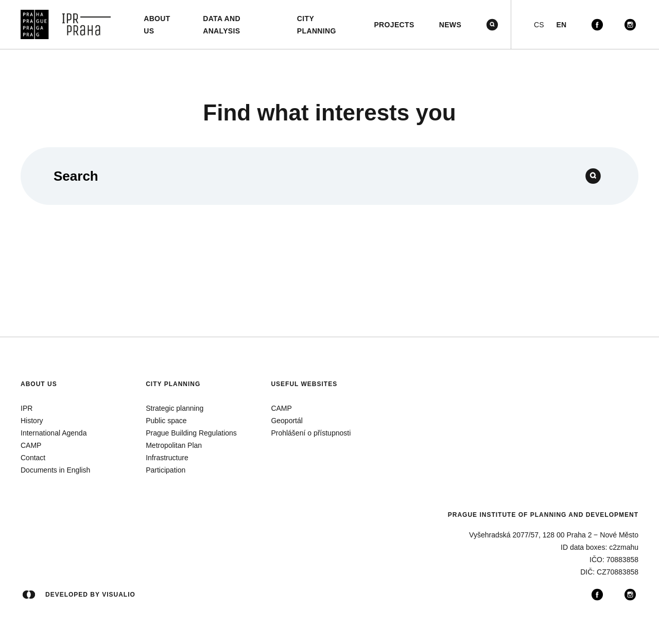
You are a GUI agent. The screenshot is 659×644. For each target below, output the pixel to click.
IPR (27, 408)
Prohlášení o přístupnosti (311, 433)
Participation (166, 470)
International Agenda (54, 433)
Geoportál (287, 421)
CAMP (31, 445)
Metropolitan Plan (174, 445)
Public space (166, 421)
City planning (173, 384)
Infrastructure (167, 458)
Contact (33, 458)
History (32, 421)
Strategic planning (175, 408)
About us (39, 384)
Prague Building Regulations (191, 433)
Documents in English (55, 470)
